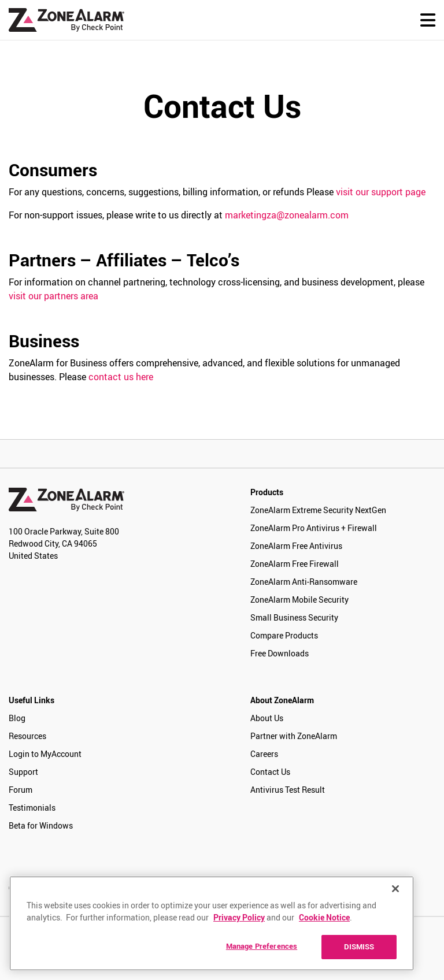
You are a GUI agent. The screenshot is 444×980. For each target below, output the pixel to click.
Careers (264, 754)
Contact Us (270, 772)
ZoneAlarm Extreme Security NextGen (318, 510)
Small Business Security (294, 617)
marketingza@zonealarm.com (287, 215)
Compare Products (284, 635)
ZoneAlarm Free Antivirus (296, 546)
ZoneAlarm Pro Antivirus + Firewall (314, 528)
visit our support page (381, 192)
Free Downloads (280, 653)
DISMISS (359, 946)
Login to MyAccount (45, 754)
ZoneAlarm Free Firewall (295, 564)
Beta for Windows (41, 825)
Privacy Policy (239, 917)
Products (267, 492)
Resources (27, 736)
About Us (267, 718)
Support (23, 772)
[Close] (395, 889)
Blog (17, 718)
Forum (21, 790)
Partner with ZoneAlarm (294, 736)
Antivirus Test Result (288, 790)
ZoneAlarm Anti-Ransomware (304, 582)
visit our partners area (53, 296)
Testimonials (32, 808)
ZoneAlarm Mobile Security (299, 599)
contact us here (121, 377)
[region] (212, 923)
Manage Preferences (262, 946)
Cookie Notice (324, 917)
